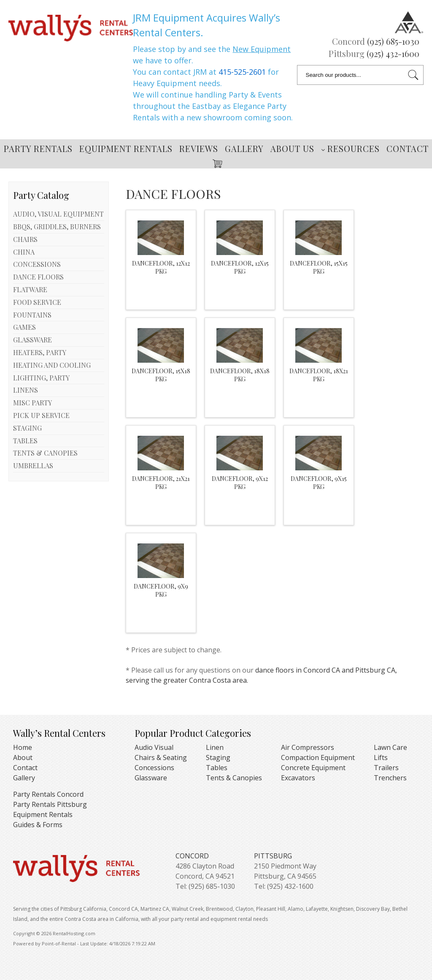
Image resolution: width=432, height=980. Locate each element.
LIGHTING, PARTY (41, 378)
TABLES (25, 441)
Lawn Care (390, 747)
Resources (350, 148)
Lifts (381, 757)
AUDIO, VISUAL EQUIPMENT (58, 214)
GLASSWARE (32, 340)
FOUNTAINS (32, 315)
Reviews (199, 148)
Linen (215, 747)
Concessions (154, 768)
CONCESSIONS (37, 264)
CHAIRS (25, 239)
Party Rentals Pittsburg (50, 804)
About (23, 757)
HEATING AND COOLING (52, 365)
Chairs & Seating (161, 757)
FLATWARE (30, 289)
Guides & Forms (38, 825)
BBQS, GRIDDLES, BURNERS (57, 227)
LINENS (26, 390)
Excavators (298, 778)
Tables (217, 768)
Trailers (386, 768)
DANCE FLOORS (38, 277)
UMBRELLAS (33, 466)
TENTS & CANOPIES (45, 453)
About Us (292, 148)
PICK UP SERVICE (41, 415)
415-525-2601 (242, 72)
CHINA (24, 252)
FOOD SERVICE (37, 302)
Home (23, 747)
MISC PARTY (32, 403)
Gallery (244, 148)
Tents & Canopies (234, 778)
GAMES (24, 327)
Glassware (151, 778)
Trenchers (390, 778)
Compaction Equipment (318, 757)
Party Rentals (38, 148)
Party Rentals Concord (48, 794)
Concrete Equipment (313, 768)
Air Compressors (308, 747)
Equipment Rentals (126, 148)
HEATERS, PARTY (40, 352)
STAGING (27, 428)
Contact (408, 148)
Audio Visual (154, 747)
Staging (218, 757)
